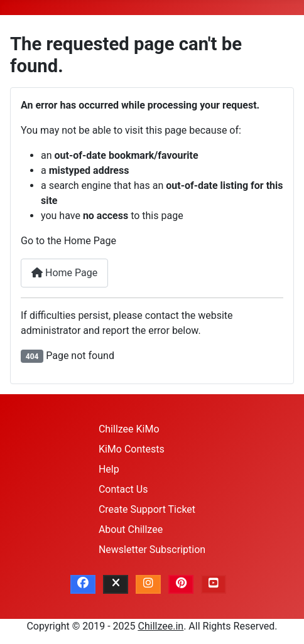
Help (109, 469)
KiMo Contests (132, 449)
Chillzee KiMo (129, 429)
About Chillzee (131, 529)
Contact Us (123, 489)
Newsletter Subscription (152, 550)
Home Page (64, 273)
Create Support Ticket (147, 509)
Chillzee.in (161, 626)
